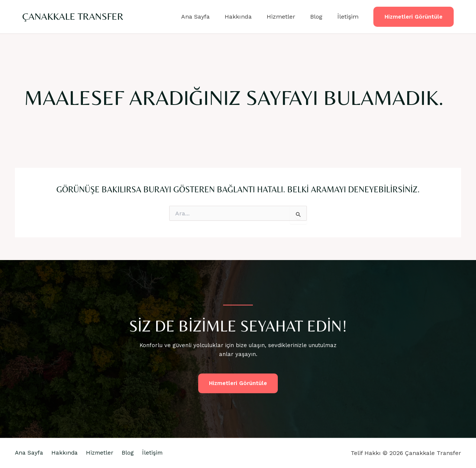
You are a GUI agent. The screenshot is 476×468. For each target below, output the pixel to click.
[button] (414, 17)
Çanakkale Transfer (73, 16)
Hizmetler (288, 17)
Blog (321, 17)
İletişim (349, 17)
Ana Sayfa (209, 17)
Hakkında (249, 17)
